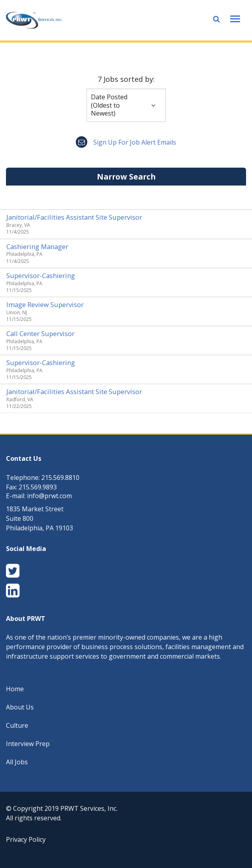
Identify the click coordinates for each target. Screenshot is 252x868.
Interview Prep (28, 744)
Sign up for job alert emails (126, 142)
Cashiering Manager (37, 246)
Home (15, 689)
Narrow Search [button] (126, 177)
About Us (20, 707)
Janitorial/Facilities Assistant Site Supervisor (74, 217)
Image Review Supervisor (45, 304)
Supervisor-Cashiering (41, 275)
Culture (17, 725)
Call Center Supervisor (40, 333)
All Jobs (17, 762)
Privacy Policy (26, 839)
